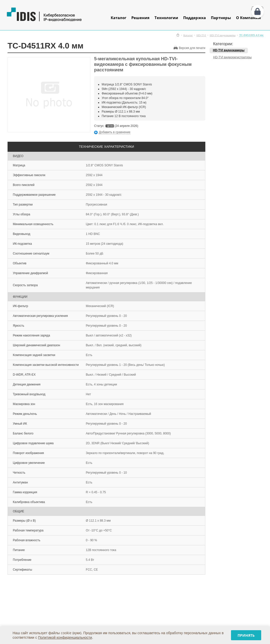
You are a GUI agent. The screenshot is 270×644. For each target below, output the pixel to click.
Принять (246, 635)
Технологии (166, 18)
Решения (140, 18)
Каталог (119, 18)
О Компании (248, 18)
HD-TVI (201, 35)
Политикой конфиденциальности (65, 637)
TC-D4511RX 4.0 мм (251, 35)
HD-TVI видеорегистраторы (232, 57)
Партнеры (221, 18)
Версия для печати (192, 48)
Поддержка (195, 18)
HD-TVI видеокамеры (222, 35)
